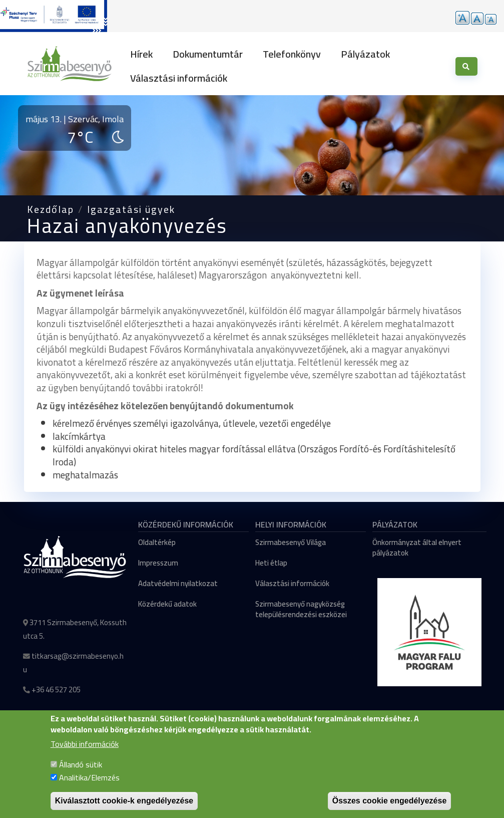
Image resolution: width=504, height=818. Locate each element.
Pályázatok (365, 54)
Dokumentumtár (208, 54)
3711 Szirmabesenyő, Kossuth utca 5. (75, 629)
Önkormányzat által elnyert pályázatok (417, 548)
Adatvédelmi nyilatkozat (178, 583)
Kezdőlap (51, 209)
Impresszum (158, 563)
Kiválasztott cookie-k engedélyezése (124, 802)
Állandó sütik (81, 766)
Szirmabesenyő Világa (291, 542)
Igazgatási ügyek (131, 209)
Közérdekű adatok (167, 604)
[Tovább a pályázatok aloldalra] (54, 16)
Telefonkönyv (292, 54)
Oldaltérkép (157, 542)
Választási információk (179, 78)
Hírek (141, 54)
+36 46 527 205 (56, 690)
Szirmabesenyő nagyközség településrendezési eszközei (301, 609)
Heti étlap (271, 563)
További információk (85, 745)
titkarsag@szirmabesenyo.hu (73, 663)
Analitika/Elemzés (89, 779)
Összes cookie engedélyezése (390, 802)
